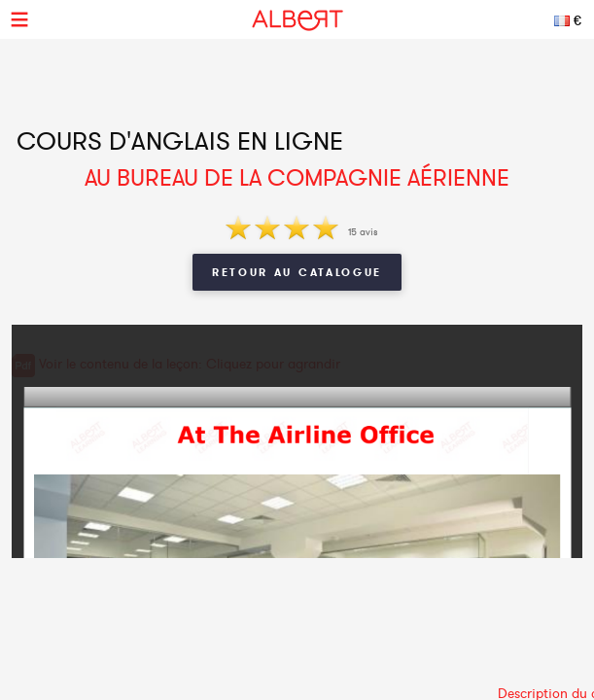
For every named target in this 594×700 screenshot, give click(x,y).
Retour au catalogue (297, 272)
